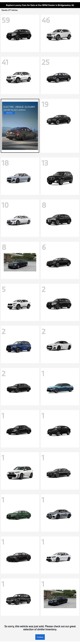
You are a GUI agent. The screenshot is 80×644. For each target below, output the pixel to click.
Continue (40, 637)
